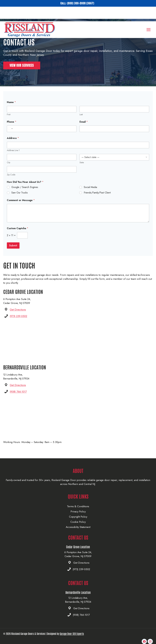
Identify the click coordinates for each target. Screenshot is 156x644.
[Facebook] (144, 641)
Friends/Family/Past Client (97, 197)
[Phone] (42, 133)
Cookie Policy (78, 522)
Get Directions (18, 314)
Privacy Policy (78, 511)
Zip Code (11, 179)
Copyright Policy (78, 517)
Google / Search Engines (25, 192)
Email (84, 126)
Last (81, 119)
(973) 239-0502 (18, 321)
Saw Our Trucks (20, 197)
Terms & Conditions (78, 506)
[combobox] (10, 133)
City (9, 167)
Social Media (90, 192)
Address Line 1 (13, 155)
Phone (12, 126)
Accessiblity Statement (78, 527)
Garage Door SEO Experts (72, 634)
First (9, 119)
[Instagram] (150, 641)
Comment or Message (21, 205)
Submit (13, 250)
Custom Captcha (18, 233)
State (82, 167)
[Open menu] (148, 15)
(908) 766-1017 (18, 396)
